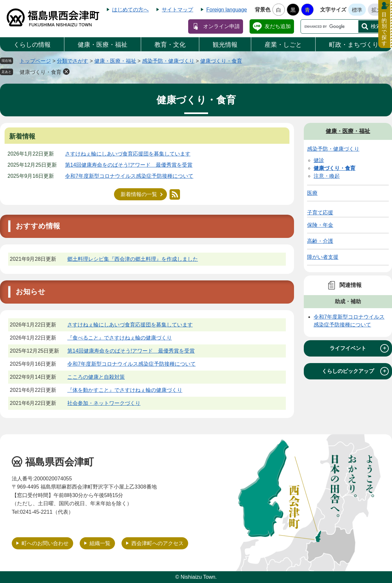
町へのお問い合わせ (45, 543)
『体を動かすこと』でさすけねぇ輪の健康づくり (125, 390)
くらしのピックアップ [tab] (355, 371)
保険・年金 (320, 225)
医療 (312, 193)
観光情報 (225, 45)
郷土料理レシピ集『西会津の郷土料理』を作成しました (133, 259)
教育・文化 (170, 45)
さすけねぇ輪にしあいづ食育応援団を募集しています (128, 154)
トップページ (35, 61)
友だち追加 (278, 26)
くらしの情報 (32, 45)
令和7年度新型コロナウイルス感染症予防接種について (129, 176)
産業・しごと (283, 45)
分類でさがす (73, 61)
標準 (357, 10)
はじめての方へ (130, 10)
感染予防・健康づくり (168, 61)
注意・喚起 (327, 176)
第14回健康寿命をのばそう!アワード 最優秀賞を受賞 (129, 165)
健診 (319, 160)
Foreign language (227, 10)
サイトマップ (177, 10)
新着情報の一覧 (139, 194)
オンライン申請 (221, 26)
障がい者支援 (323, 257)
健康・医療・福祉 (103, 45)
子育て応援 (320, 213)
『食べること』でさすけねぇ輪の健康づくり (120, 338)
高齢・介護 (320, 241)
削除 (66, 72)
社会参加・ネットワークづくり (104, 403)
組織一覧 (100, 543)
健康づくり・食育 (221, 61)
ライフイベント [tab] (359, 348)
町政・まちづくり (354, 45)
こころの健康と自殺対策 (96, 377)
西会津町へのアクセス (157, 543)
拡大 (377, 10)
